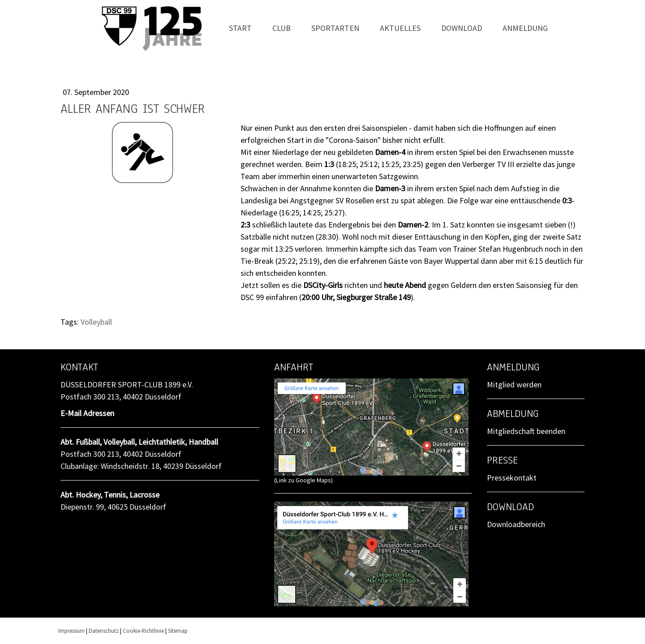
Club (282, 28)
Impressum (71, 631)
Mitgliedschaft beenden (526, 431)
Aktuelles (400, 28)
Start (240, 28)
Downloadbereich (516, 524)
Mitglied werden (514, 384)
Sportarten (335, 28)
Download (462, 28)
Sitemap (178, 631)
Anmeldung (525, 28)
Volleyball (96, 322)
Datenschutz (104, 631)
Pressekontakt (512, 478)
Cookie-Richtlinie (143, 631)
